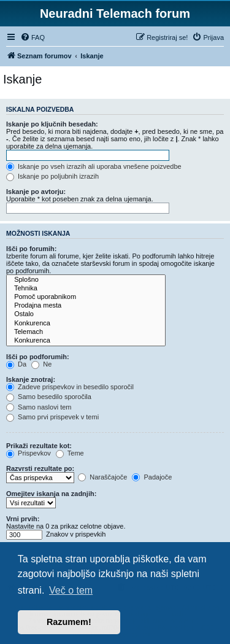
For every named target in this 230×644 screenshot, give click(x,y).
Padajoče (152, 477)
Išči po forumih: (32, 249)
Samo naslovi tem (39, 407)
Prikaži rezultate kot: (39, 446)
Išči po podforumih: (38, 357)
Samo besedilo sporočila (49, 397)
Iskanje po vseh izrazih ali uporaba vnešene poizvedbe (94, 166)
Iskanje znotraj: (31, 379)
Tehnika (86, 289)
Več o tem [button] (71, 590)
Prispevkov (29, 453)
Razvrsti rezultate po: (40, 468)
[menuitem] (33, 37)
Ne (41, 364)
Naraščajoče (102, 477)
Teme (70, 453)
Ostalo (86, 314)
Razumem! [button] (69, 622)
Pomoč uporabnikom (86, 297)
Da (16, 364)
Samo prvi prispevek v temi (52, 417)
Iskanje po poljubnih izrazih (52, 176)
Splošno (86, 280)
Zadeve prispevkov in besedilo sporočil (70, 387)
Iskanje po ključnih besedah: (52, 124)
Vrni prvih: (23, 519)
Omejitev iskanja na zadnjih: (51, 494)
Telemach (86, 332)
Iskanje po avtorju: (36, 192)
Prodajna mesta (86, 306)
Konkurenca (86, 324)
